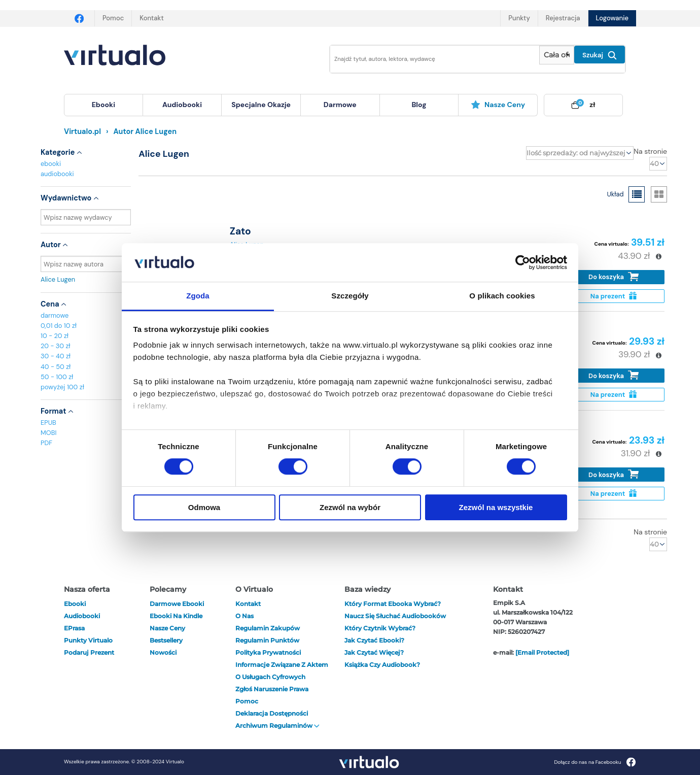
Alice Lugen (86, 279)
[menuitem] (103, 105)
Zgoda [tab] (198, 296)
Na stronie (650, 151)
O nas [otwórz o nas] (244, 616)
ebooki (51, 164)
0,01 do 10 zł (59, 326)
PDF (46, 443)
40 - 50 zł (56, 367)
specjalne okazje (261, 105)
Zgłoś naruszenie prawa (272, 689)
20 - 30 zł (56, 346)
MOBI (48, 433)
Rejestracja (563, 18)
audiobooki (57, 174)
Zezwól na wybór (350, 507)
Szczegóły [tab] (350, 296)
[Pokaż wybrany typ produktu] (557, 55)
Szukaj (600, 55)
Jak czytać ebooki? (374, 640)
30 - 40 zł (56, 356)
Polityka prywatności (268, 652)
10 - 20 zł (55, 336)
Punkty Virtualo (88, 640)
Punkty (519, 18)
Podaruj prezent (89, 652)
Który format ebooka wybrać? (393, 604)
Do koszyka (614, 277)
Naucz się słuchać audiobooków (395, 616)
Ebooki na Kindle (176, 616)
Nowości (163, 652)
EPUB (48, 423)
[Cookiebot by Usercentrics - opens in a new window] (523, 262)
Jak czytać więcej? (374, 652)
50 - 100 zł (57, 377)
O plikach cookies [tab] (502, 296)
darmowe (340, 105)
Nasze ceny (498, 105)
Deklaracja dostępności (272, 713)
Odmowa (204, 507)
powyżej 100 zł (62, 387)
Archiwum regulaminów (277, 726)
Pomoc (113, 18)
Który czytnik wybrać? (380, 628)
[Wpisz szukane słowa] (428, 59)
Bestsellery (166, 640)
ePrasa (74, 628)
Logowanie (612, 18)
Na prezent (614, 296)
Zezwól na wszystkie (496, 507)
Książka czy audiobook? (382, 665)
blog (419, 105)
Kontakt (151, 18)
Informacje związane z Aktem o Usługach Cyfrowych (282, 671)
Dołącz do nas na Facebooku (595, 762)
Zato (240, 231)
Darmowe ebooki (177, 604)
